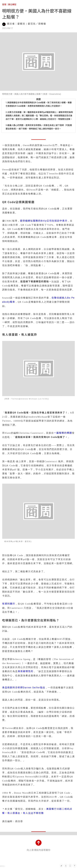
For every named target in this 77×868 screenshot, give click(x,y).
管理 (4, 5)
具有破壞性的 (26, 671)
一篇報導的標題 (63, 433)
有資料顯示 (9, 604)
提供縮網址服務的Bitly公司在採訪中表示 (44, 221)
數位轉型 (12, 5)
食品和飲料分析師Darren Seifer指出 (24, 688)
